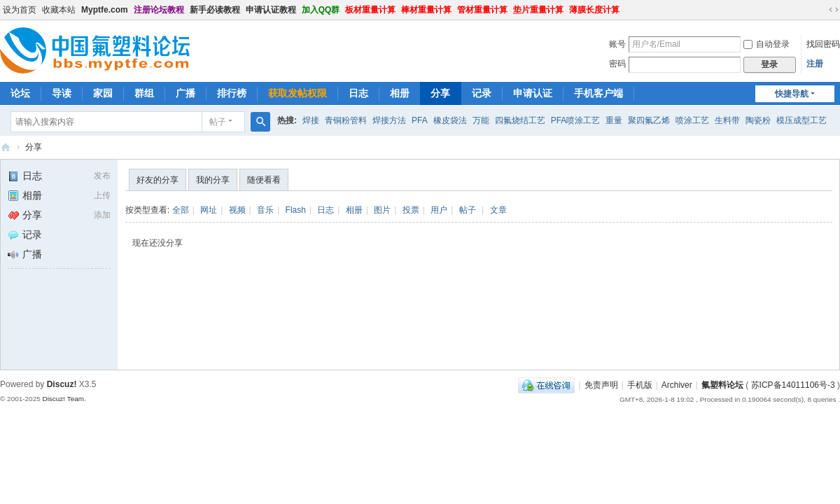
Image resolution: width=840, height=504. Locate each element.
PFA (420, 120)
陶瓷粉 (758, 120)
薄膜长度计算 (594, 10)
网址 (209, 210)
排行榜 (232, 93)
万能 (481, 120)
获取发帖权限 (297, 93)
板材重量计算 (370, 10)
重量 (614, 120)
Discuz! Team (63, 399)
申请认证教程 (271, 10)
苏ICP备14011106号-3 (793, 385)
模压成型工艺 (801, 120)
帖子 (218, 122)
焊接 (311, 120)
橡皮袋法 (450, 120)
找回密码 (823, 44)
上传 (102, 195)
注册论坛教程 (159, 10)
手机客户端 (598, 93)
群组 (144, 93)
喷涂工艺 (692, 120)
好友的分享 (157, 180)
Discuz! (62, 384)
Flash (296, 210)
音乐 (265, 210)
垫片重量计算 (538, 10)
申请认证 (533, 93)
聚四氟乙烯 (649, 120)
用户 (439, 210)
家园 (103, 93)
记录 (482, 93)
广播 (185, 93)
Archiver (677, 385)
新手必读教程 (215, 10)
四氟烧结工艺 (520, 120)
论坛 (20, 93)
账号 (617, 44)
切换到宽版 (834, 10)
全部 (181, 210)
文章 (498, 210)
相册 (400, 93)
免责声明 (601, 385)
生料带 (727, 120)
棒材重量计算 (426, 10)
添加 (102, 215)
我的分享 (213, 180)
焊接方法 (389, 120)
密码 (617, 64)
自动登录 (766, 44)
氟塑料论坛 (6, 147)
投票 (411, 210)
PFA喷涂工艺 (576, 120)
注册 (815, 64)
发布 (102, 176)
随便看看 (264, 180)
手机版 (640, 385)
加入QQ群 (321, 10)
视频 (237, 210)
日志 (358, 93)
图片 (382, 210)
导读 (62, 93)
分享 (440, 93)
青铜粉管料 (346, 120)
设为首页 (20, 10)
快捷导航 (792, 94)
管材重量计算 (482, 10)
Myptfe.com (105, 10)
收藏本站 (59, 10)
